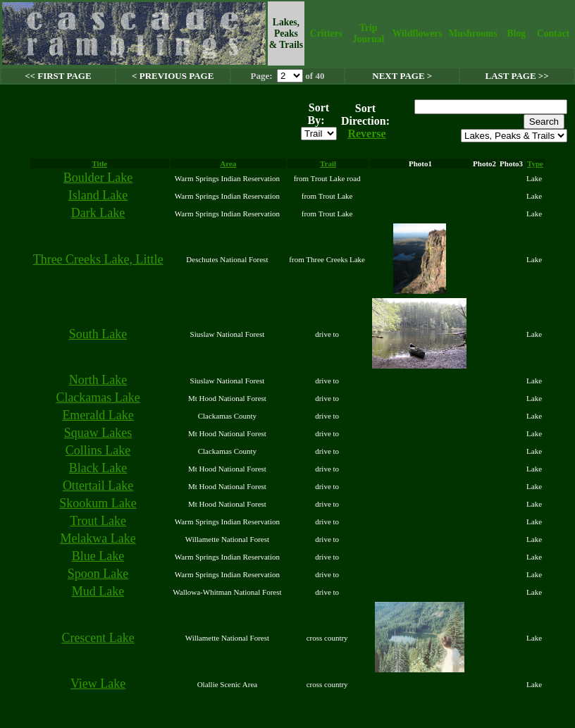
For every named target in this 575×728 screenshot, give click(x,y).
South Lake (98, 334)
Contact (553, 33)
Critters (326, 33)
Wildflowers (418, 33)
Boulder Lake (98, 178)
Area (228, 164)
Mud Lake (98, 591)
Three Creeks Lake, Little (98, 259)
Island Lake (98, 195)
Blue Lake (98, 556)
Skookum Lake (98, 503)
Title (99, 164)
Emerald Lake (98, 415)
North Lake (98, 380)
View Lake (98, 684)
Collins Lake (98, 450)
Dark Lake (98, 213)
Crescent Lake (98, 638)
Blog (516, 33)
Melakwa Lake (98, 538)
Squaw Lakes (98, 433)
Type (535, 164)
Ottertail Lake (98, 486)
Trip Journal (368, 33)
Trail (328, 164)
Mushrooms (472, 33)
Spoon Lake (98, 574)
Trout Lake (98, 521)
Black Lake (98, 468)
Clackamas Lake (98, 397)
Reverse (366, 134)
